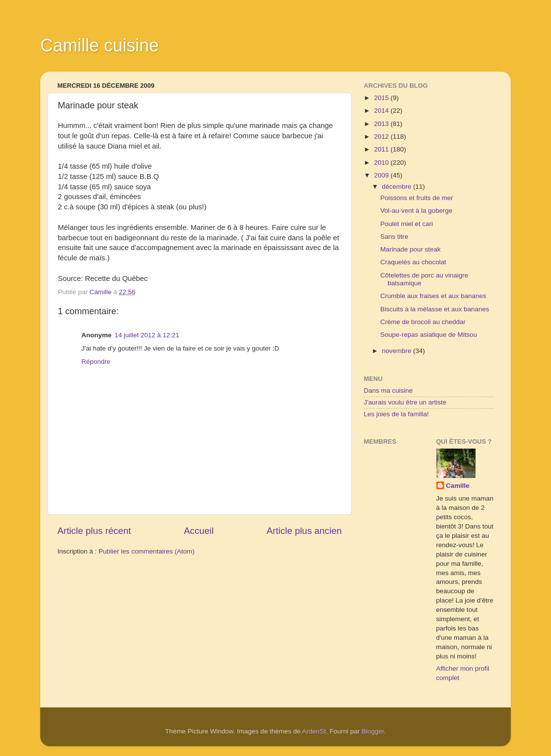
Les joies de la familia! (396, 414)
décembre (398, 187)
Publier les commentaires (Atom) (147, 551)
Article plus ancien (304, 531)
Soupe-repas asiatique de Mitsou (429, 335)
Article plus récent (94, 531)
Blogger (373, 731)
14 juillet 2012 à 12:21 (147, 335)
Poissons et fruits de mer (417, 198)
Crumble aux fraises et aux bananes (433, 296)
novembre (398, 351)
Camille (458, 486)
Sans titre (394, 237)
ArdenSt (314, 731)
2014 (382, 111)
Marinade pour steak (411, 249)
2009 (382, 175)
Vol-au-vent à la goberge (416, 211)
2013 (382, 124)
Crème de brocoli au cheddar (423, 322)
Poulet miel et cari (407, 224)
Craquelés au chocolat (413, 262)
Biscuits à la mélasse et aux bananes (435, 309)
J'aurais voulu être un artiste (405, 402)
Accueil (199, 531)
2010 (382, 163)
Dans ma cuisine (388, 391)
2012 (382, 137)
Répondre (96, 362)
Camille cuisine (100, 45)
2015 (382, 98)
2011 (382, 149)
